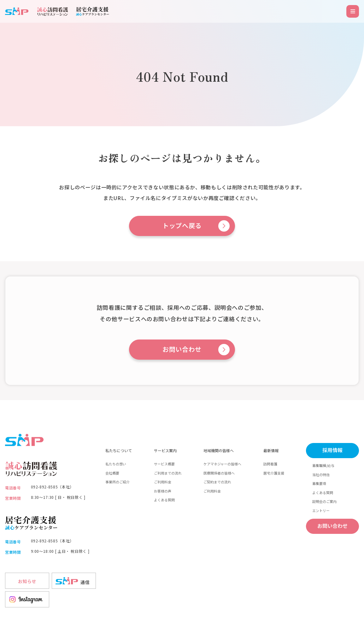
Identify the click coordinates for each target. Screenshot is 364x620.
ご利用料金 (163, 482)
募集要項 (319, 483)
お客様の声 (163, 491)
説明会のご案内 (324, 501)
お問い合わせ (182, 350)
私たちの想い (116, 464)
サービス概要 (164, 464)
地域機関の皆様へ (219, 450)
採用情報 (332, 450)
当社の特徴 (321, 475)
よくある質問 (164, 500)
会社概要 (112, 473)
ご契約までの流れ (217, 482)
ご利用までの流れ (168, 473)
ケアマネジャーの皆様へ (222, 464)
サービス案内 (165, 450)
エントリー (321, 511)
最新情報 (271, 450)
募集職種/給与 (323, 465)
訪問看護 (270, 464)
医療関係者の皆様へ (219, 473)
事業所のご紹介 (117, 482)
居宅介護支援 (274, 473)
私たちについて (119, 450)
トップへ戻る (182, 226)
